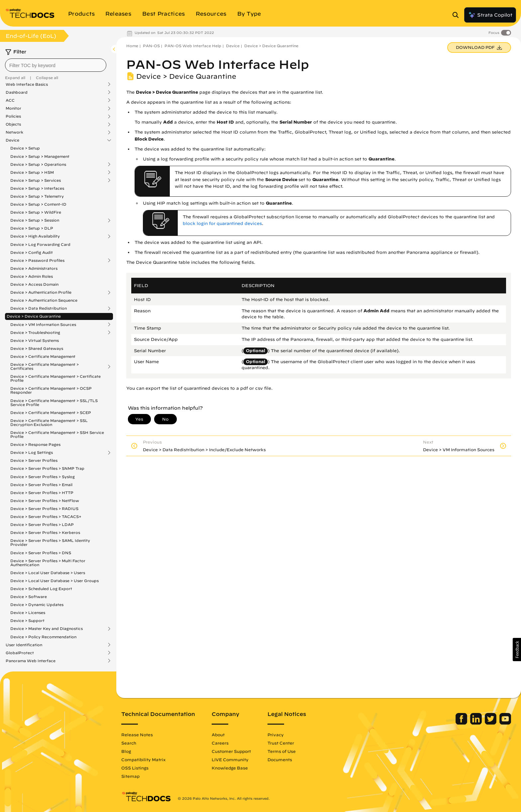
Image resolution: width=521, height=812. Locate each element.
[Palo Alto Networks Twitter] (491, 723)
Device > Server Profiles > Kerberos (45, 532)
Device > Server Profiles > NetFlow (45, 501)
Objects (13, 124)
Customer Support (231, 751)
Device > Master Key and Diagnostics (47, 629)
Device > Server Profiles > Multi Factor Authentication (48, 563)
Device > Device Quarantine (34, 316)
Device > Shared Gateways (37, 348)
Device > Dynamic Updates (37, 605)
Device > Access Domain (34, 284)
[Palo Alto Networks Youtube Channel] (505, 723)
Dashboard (17, 92)
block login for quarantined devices (222, 223)
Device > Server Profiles (34, 460)
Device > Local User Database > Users (48, 573)
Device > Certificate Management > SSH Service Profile (57, 434)
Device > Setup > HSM (32, 172)
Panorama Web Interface (31, 661)
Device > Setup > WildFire (36, 212)
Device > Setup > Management (40, 156)
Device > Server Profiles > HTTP (42, 493)
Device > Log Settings (32, 453)
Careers (220, 743)
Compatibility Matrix (143, 760)
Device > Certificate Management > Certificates (45, 366)
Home (132, 46)
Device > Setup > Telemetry (37, 196)
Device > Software (29, 597)
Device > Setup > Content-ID (38, 204)
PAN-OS (151, 46)
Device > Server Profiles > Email (41, 485)
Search (129, 743)
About (218, 735)
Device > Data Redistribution (39, 308)
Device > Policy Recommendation (43, 637)
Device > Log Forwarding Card (40, 244)
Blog (126, 751)
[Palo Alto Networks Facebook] (462, 723)
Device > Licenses (28, 612)
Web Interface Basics (27, 84)
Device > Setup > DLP (32, 228)
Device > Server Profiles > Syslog (43, 477)
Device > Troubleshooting (35, 333)
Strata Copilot (490, 15)
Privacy (276, 735)
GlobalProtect (20, 653)
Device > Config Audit (32, 252)
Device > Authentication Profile (41, 292)
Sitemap (130, 776)
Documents (280, 760)
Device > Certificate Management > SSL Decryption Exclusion (49, 422)
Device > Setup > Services (36, 180)
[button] (517, 650)
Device (12, 140)
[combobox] (56, 65)
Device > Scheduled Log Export (41, 589)
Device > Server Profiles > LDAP (42, 524)
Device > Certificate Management (43, 356)
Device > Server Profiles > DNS (41, 553)
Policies (13, 116)
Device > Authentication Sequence (44, 300)
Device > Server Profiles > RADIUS (44, 508)
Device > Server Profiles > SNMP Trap (47, 468)
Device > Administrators (34, 268)
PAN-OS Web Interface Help (193, 46)
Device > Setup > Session (35, 220)
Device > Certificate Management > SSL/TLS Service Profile (54, 403)
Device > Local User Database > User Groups (54, 581)
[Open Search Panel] (458, 15)
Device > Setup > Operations (38, 164)
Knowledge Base (230, 768)
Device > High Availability (35, 236)
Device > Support (27, 620)
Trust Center (281, 743)
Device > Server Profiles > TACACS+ (46, 516)
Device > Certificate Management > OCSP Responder (51, 390)
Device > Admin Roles (32, 276)
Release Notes (137, 735)
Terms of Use (282, 751)
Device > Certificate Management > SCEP (51, 412)
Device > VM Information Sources (43, 325)
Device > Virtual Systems (35, 340)
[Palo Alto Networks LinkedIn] (477, 723)
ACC (10, 100)
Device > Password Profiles (37, 260)
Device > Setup (25, 148)
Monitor (13, 108)
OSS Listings (135, 768)
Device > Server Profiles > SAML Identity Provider (50, 542)
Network (14, 132)
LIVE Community (230, 760)
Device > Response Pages (35, 444)
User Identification (24, 645)
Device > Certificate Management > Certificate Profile (55, 378)
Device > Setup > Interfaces (37, 188)
